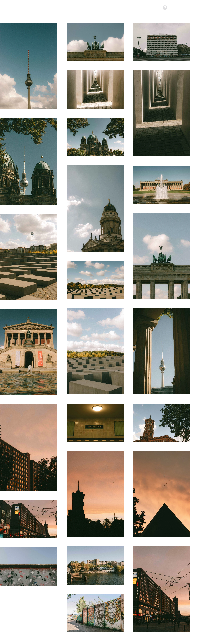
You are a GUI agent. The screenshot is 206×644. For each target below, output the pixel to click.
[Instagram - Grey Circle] (165, 8)
